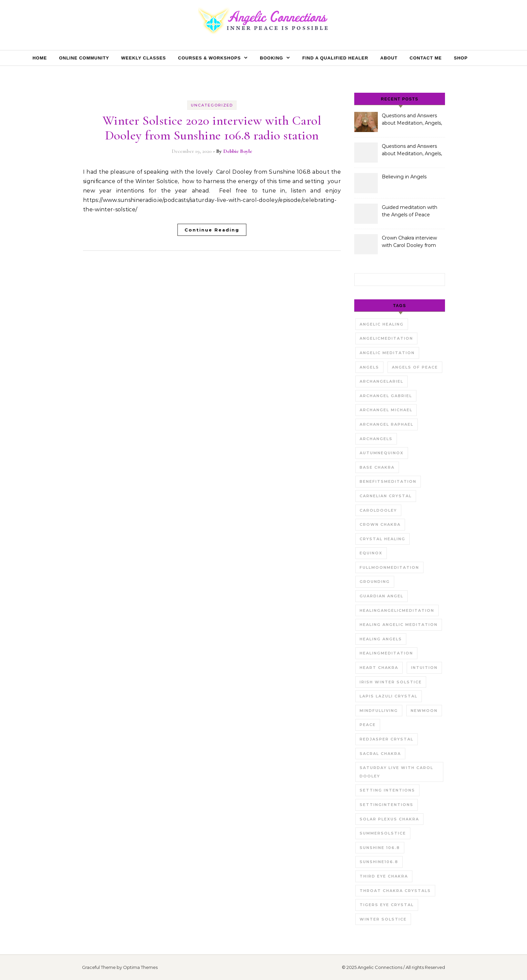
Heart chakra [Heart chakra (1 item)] (379, 668)
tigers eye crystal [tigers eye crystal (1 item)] (387, 905)
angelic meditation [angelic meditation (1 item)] (387, 353)
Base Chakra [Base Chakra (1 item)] (377, 467)
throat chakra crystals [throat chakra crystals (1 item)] (395, 891)
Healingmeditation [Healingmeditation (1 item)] (386, 653)
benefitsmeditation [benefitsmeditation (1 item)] (388, 481)
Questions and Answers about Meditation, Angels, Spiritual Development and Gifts (412, 120)
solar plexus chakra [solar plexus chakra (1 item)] (389, 819)
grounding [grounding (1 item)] (375, 582)
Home (40, 58)
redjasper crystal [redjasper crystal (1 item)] (387, 739)
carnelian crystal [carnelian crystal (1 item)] (386, 496)
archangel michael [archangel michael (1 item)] (386, 410)
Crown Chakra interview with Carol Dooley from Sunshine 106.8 (409, 242)
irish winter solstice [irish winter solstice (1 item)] (391, 682)
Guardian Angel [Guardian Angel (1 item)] (381, 596)
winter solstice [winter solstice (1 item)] (383, 919)
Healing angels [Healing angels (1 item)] (381, 639)
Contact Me (426, 58)
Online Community (84, 58)
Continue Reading (212, 230)
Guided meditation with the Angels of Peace (410, 211)
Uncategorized (212, 105)
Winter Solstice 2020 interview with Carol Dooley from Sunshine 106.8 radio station (212, 128)
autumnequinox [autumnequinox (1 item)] (382, 453)
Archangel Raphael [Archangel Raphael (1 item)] (387, 424)
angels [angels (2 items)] (369, 367)
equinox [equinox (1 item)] (371, 553)
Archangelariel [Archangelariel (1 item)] (381, 381)
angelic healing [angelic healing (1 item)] (382, 324)
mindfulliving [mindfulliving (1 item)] (379, 711)
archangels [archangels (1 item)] (376, 439)
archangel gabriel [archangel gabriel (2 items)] (386, 396)
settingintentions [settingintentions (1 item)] (387, 805)
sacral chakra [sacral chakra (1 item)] (380, 754)
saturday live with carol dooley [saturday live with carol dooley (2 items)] (396, 772)
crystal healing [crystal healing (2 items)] (382, 539)
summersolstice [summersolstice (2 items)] (383, 833)
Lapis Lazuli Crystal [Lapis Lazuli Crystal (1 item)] (389, 696)
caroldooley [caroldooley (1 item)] (378, 510)
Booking (271, 58)
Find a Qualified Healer (335, 58)
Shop (461, 58)
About (389, 58)
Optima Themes (140, 967)
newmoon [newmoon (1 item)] (424, 711)
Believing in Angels (404, 177)
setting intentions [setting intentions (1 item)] (387, 790)
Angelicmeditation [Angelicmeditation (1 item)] (386, 338)
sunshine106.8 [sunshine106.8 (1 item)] (379, 862)
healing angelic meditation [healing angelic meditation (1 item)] (399, 625)
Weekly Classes (144, 58)
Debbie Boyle (238, 151)
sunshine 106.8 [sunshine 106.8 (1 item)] (380, 848)
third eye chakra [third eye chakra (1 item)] (384, 876)
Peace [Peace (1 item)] (368, 725)
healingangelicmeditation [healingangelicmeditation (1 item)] (397, 610)
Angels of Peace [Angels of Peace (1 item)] (415, 367)
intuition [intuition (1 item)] (424, 668)
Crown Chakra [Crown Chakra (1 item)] (380, 524)
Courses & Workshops (210, 58)
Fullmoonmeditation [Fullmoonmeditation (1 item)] (389, 567)
